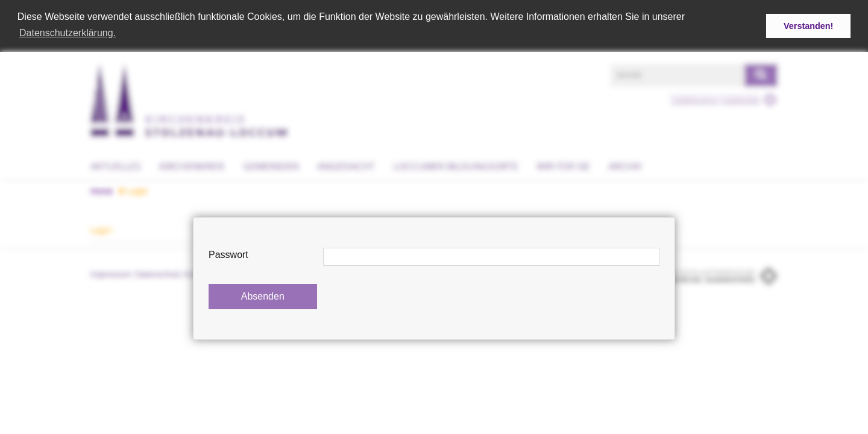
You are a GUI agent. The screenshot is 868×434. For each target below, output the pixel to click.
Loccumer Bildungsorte (456, 165)
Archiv (625, 165)
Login (133, 190)
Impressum (111, 274)
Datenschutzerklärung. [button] (68, 33)
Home (102, 190)
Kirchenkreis (192, 165)
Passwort (228, 255)
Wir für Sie (563, 165)
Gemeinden (271, 165)
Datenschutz (159, 274)
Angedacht (346, 165)
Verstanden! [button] (808, 26)
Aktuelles (116, 165)
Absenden (263, 296)
